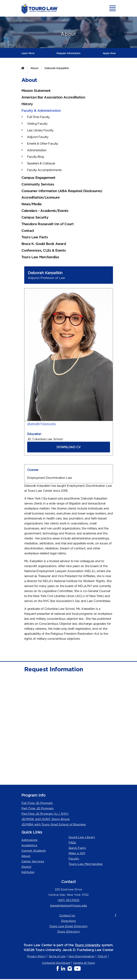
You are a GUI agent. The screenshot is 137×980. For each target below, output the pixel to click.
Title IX (102, 957)
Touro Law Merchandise (86, 865)
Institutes (28, 873)
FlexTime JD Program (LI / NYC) (45, 814)
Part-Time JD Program (38, 809)
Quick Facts (77, 849)
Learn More (28, 53)
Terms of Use (57, 957)
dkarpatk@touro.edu (42, 424)
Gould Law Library (82, 838)
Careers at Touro (84, 964)
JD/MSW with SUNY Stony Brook (46, 820)
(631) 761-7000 (68, 901)
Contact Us (67, 916)
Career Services (33, 862)
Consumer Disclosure (56, 964)
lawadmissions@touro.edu (69, 906)
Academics (29, 846)
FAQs (72, 843)
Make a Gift (77, 854)
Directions (68, 922)
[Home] (23, 68)
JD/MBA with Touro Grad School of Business (54, 825)
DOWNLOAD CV (69, 448)
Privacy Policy (36, 957)
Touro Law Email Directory (68, 927)
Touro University (88, 946)
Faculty (74, 859)
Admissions (29, 841)
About (34, 68)
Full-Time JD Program (37, 804)
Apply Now (109, 53)
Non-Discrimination (82, 957)
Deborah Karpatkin (57, 68)
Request (68, 53)
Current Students (34, 851)
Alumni (26, 867)
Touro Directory (69, 932)
